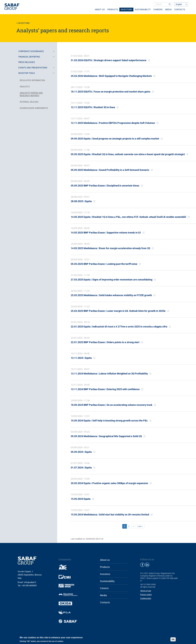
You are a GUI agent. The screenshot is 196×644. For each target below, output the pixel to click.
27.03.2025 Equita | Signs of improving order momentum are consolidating (112, 280)
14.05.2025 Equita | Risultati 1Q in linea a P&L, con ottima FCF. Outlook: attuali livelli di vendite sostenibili (128, 217)
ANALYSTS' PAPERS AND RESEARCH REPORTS (31, 94)
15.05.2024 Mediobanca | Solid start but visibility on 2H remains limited (110, 515)
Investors (126, 10)
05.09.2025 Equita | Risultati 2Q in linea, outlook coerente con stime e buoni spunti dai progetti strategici (128, 154)
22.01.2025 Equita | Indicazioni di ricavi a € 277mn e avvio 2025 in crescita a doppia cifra (119, 327)
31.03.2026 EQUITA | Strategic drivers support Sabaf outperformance (109, 60)
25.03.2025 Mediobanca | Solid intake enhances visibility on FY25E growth (111, 295)
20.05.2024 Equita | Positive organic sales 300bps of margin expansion (109, 483)
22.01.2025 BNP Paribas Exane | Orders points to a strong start (105, 342)
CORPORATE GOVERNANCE (36, 51)
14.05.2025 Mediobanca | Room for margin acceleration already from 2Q (110, 248)
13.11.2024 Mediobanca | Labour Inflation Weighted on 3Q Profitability (109, 374)
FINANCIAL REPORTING (36, 57)
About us (100, 10)
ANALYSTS (25, 87)
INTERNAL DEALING (29, 102)
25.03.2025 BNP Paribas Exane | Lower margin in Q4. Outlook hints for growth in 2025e (118, 311)
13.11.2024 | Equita (81, 358)
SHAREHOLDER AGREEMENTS (34, 108)
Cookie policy (146, 598)
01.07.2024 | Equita (81, 468)
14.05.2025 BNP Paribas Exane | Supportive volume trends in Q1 (106, 233)
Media (168, 10)
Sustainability (143, 10)
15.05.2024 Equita (81, 499)
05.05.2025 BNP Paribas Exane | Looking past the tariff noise (104, 264)
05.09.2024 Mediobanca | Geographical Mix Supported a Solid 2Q (106, 436)
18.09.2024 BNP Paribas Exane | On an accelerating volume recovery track (112, 405)
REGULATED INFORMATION (32, 80)
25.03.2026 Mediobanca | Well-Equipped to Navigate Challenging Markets (111, 76)
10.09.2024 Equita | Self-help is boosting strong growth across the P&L (109, 421)
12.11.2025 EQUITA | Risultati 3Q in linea (93, 107)
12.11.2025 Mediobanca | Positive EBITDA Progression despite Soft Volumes (113, 123)
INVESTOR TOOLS (36, 73)
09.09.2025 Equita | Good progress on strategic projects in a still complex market (115, 139)
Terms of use (146, 591)
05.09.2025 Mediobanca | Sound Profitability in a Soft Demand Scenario (110, 170)
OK (173, 639)
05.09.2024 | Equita (81, 452)
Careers (158, 10)
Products (113, 10)
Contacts (180, 10)
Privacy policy (146, 595)
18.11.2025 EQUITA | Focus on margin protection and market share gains (111, 92)
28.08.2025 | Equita (81, 201)
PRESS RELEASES (27, 62)
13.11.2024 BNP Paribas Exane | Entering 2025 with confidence (105, 389)
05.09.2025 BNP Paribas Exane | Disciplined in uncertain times (105, 186)
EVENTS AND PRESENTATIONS (36, 68)
